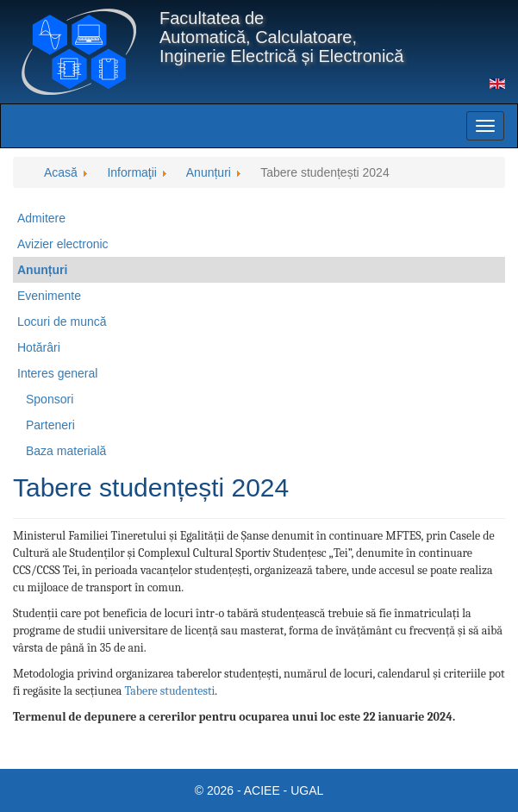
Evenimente (49, 296)
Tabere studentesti (170, 691)
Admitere (41, 218)
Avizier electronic (63, 244)
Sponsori (50, 399)
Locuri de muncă (62, 322)
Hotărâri (39, 347)
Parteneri (50, 425)
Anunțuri (42, 270)
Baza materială (66, 451)
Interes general (57, 373)
